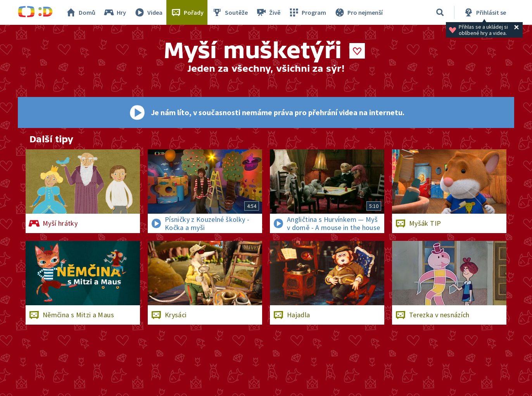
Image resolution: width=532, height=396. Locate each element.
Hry (115, 12)
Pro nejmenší (358, 12)
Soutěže (230, 12)
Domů (80, 12)
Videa (148, 12)
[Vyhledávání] (440, 12)
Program (307, 12)
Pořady (187, 12)
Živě (268, 12)
